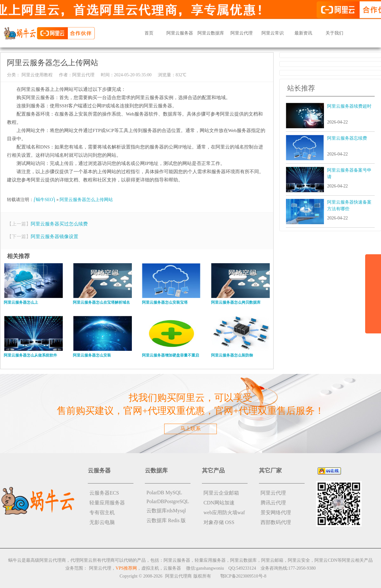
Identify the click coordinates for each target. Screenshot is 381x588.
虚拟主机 (150, 568)
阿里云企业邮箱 (221, 493)
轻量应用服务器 (107, 503)
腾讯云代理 (273, 503)
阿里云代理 (242, 33)
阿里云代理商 (178, 576)
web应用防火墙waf (224, 512)
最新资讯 (303, 33)
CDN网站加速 (219, 503)
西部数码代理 (276, 522)
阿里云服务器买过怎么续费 (59, 224)
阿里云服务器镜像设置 (55, 237)
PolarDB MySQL (164, 493)
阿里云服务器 (180, 33)
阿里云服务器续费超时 (349, 106)
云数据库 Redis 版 (166, 520)
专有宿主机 (102, 512)
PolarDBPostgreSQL (168, 501)
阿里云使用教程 (36, 75)
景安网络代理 (276, 512)
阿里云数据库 (211, 33)
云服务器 (172, 568)
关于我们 (334, 33)
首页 (149, 33)
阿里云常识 (273, 33)
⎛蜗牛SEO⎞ (44, 200)
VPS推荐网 (126, 568)
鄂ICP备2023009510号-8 (243, 576)
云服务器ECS (104, 493)
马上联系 (190, 429)
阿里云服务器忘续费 (347, 138)
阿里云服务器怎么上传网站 (86, 200)
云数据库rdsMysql (166, 511)
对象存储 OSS (219, 522)
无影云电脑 (102, 522)
